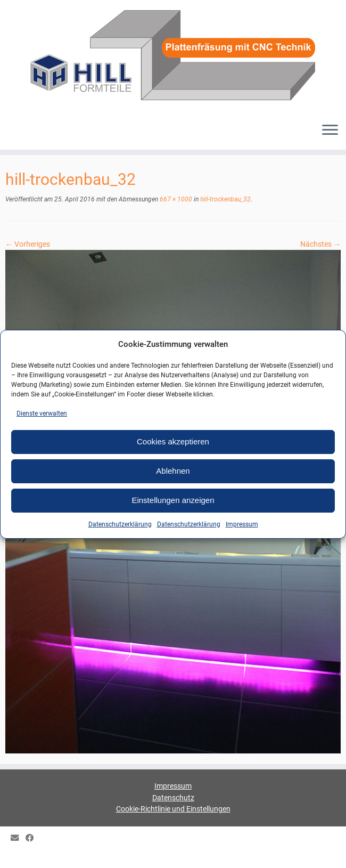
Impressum (242, 524)
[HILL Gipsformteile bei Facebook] (33, 838)
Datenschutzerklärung (120, 524)
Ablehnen (173, 471)
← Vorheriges (28, 244)
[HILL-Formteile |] (173, 57)
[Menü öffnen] (330, 131)
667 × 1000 (175, 199)
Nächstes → (320, 244)
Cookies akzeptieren (173, 441)
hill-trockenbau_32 (225, 199)
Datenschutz (173, 798)
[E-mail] (18, 838)
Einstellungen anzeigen (173, 500)
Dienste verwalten (42, 413)
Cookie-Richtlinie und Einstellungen (173, 809)
